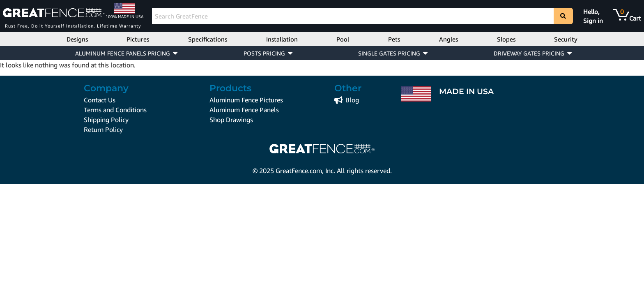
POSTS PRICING (264, 53)
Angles (448, 39)
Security (566, 39)
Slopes (506, 39)
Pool (343, 39)
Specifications (208, 39)
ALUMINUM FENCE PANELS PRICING (123, 53)
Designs (77, 39)
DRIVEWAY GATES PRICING (529, 53)
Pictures (138, 39)
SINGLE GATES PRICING (389, 53)
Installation (282, 39)
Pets (394, 39)
